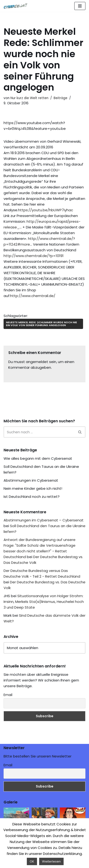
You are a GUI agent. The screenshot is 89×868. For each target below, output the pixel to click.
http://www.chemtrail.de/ (33, 296)
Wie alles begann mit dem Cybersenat (38, 458)
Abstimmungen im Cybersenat (31, 480)
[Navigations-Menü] (80, 6)
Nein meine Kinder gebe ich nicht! (33, 488)
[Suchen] (39, 432)
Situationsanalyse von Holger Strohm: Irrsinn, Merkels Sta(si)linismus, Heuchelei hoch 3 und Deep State (44, 602)
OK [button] (32, 861)
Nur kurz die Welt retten (29, 98)
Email (8, 695)
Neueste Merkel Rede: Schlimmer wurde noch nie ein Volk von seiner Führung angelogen (41, 324)
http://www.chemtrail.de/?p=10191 (34, 256)
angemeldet (37, 362)
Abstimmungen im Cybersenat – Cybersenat (44, 520)
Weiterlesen (51, 861)
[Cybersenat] (17, 6)
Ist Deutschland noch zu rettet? (32, 497)
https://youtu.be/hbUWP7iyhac (46, 210)
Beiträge (61, 98)
